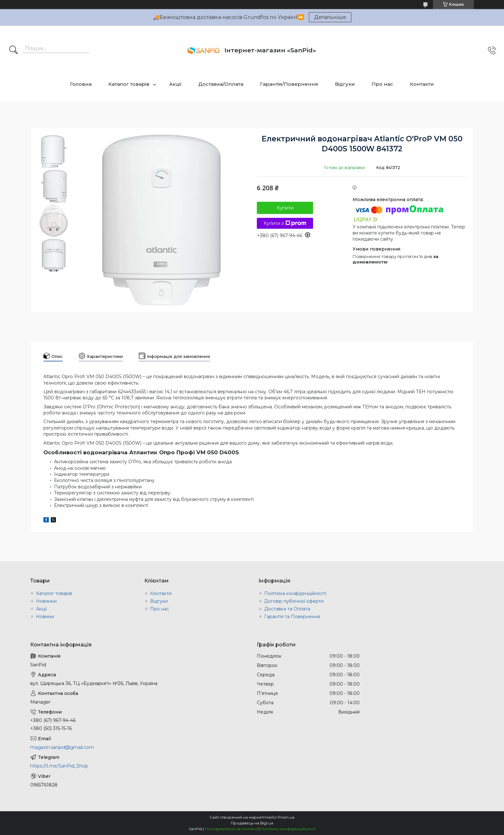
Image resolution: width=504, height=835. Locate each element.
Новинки (46, 601)
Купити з (285, 223)
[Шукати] (14, 50)
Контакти (422, 84)
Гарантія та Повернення (292, 617)
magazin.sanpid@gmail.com (62, 747)
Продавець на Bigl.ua (252, 823)
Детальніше (330, 17)
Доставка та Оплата (287, 609)
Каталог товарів (129, 84)
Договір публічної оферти (294, 601)
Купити (285, 208)
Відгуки (345, 84)
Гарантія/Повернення (289, 84)
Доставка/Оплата (221, 84)
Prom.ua (286, 817)
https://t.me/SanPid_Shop (59, 766)
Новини (45, 617)
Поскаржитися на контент (231, 829)
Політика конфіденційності (295, 593)
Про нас (382, 84)
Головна (81, 84)
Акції (175, 84)
